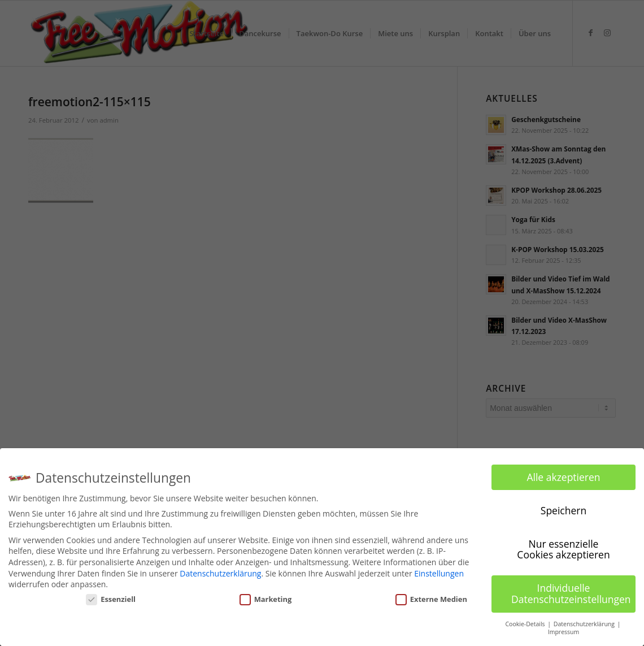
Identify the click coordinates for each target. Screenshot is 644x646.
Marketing (266, 599)
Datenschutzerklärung (220, 573)
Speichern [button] (563, 510)
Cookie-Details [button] (526, 623)
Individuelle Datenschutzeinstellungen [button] (571, 593)
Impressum (563, 632)
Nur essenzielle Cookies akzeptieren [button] (563, 549)
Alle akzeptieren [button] (563, 476)
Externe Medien (431, 599)
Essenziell (111, 599)
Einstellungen (439, 573)
